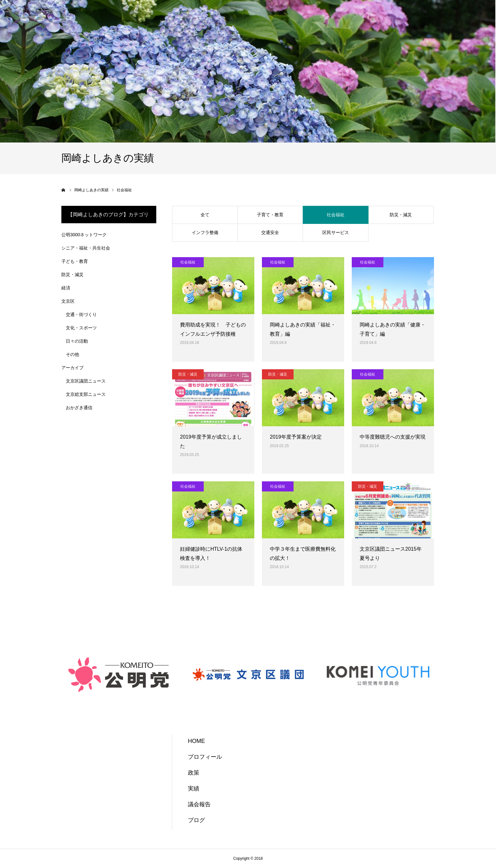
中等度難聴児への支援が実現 (393, 437)
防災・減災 (401, 215)
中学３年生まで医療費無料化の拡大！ (303, 554)
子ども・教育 (75, 261)
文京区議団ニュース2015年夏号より (391, 554)
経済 (66, 288)
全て (205, 215)
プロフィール (205, 757)
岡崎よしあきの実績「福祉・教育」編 (303, 329)
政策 (194, 773)
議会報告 (199, 804)
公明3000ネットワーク (84, 235)
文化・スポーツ (81, 328)
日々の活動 (77, 341)
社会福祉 (336, 215)
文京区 (68, 301)
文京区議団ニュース (86, 381)
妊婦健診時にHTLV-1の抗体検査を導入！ (211, 554)
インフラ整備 (205, 232)
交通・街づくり (81, 314)
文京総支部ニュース (86, 394)
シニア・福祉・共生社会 (86, 248)
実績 (194, 789)
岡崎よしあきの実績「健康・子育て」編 (393, 329)
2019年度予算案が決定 (296, 437)
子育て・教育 (270, 215)
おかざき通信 (79, 408)
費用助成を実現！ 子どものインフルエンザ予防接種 (213, 329)
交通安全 (270, 232)
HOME (196, 741)
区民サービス (336, 232)
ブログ (196, 820)
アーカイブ (72, 368)
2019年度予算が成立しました (211, 441)
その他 (72, 354)
